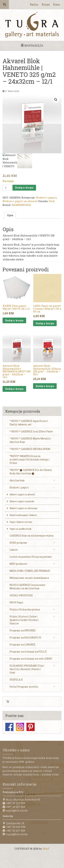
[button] (56, 100)
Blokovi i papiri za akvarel (20, 201)
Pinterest (31, 727)
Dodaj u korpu (24, 187)
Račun (34, 4)
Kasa (56, 4)
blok (52, 201)
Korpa (46, 4)
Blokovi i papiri (46, 197)
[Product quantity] (7, 188)
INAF (46, 849)
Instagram (20, 727)
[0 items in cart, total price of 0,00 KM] (8, 701)
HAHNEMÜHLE (21, 205)
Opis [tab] (10, 215)
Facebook (9, 727)
